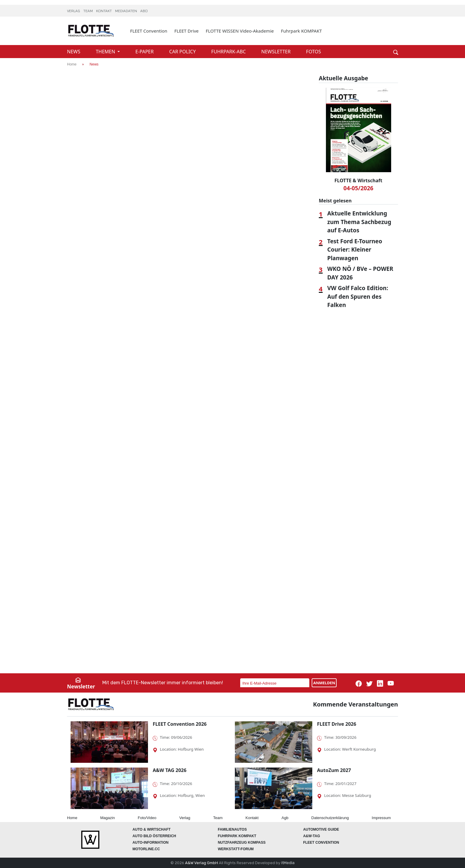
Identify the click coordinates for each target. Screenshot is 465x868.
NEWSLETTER (277, 52)
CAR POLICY (183, 52)
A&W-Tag (312, 836)
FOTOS (313, 52)
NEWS (74, 52)
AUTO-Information (151, 843)
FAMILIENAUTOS (232, 829)
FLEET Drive (187, 31)
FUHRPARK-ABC (229, 52)
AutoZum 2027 (334, 770)
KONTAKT (104, 11)
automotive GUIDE (321, 829)
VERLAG (74, 11)
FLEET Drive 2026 (337, 724)
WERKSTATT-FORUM (236, 849)
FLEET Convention (149, 31)
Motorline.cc (146, 849)
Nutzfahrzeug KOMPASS (242, 843)
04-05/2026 (358, 188)
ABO (144, 11)
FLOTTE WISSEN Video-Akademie (240, 31)
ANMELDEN (324, 683)
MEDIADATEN (126, 11)
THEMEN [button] (106, 52)
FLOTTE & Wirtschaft (358, 180)
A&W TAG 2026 (170, 770)
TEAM (89, 11)
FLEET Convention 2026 (180, 724)
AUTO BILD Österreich (154, 836)
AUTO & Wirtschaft (152, 829)
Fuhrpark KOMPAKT (301, 31)
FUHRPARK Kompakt (237, 836)
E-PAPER (145, 52)
